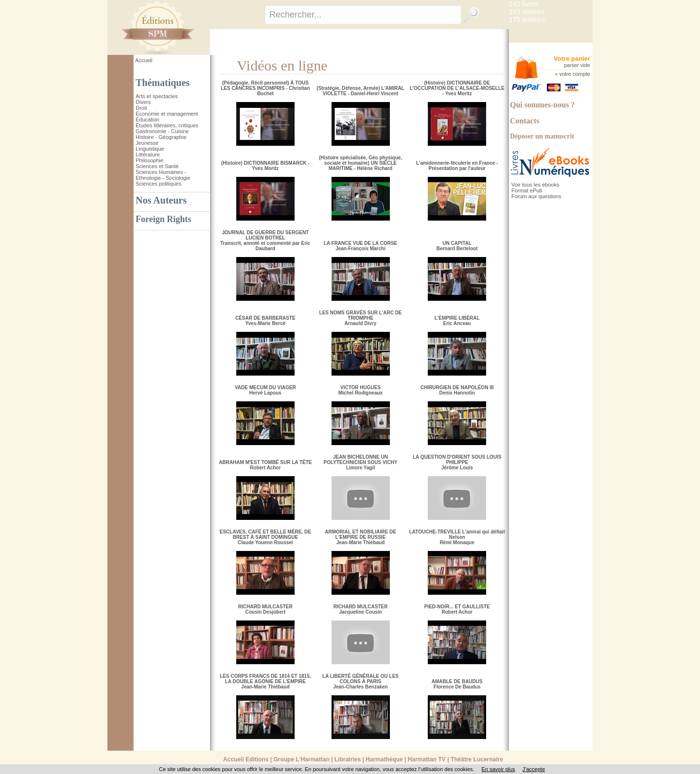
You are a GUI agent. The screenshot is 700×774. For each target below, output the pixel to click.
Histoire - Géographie (161, 137)
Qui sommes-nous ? (542, 105)
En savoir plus (498, 769)
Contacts (525, 121)
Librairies (348, 759)
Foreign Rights (163, 219)
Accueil (144, 60)
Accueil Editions (246, 759)
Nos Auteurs (161, 200)
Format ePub (527, 190)
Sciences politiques (158, 184)
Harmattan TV (427, 759)
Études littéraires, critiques (167, 125)
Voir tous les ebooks (535, 185)
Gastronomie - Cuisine (162, 131)
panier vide (577, 65)
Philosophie (149, 160)
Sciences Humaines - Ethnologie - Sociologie (163, 175)
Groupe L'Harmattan (301, 759)
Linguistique (150, 149)
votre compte (575, 74)
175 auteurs (527, 19)
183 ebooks (526, 12)
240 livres (524, 4)
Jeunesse (147, 143)
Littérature (148, 155)
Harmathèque (384, 759)
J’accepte (534, 769)
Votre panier (572, 59)
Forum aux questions (536, 196)
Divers (143, 102)
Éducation (148, 120)
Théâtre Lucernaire (477, 759)
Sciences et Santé (157, 166)
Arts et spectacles (157, 96)
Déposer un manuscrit (542, 136)
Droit (141, 108)
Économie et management (167, 114)
